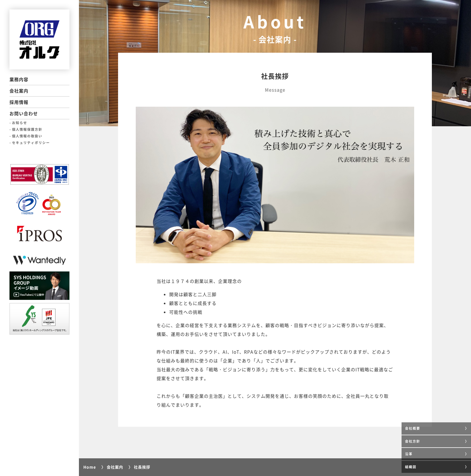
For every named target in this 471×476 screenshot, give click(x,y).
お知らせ (20, 123)
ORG (39, 39)
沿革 (409, 454)
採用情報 (19, 102)
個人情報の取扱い (27, 136)
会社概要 (413, 428)
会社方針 (413, 441)
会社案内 (19, 91)
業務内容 (19, 79)
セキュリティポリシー (31, 143)
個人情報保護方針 (27, 129)
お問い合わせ (24, 113)
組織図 (411, 467)
